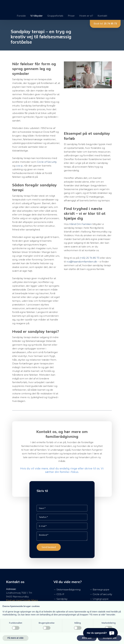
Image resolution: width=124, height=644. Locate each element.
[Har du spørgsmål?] (100, 633)
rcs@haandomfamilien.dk (82, 262)
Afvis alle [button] (87, 638)
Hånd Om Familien (80, 224)
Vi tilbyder (36, 16)
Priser (71, 16)
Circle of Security (47, 162)
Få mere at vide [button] (15, 638)
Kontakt (102, 16)
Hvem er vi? (86, 16)
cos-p (19, 166)
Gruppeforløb (55, 16)
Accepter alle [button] (110, 638)
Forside (21, 16)
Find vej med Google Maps (22, 600)
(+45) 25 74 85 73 (89, 258)
